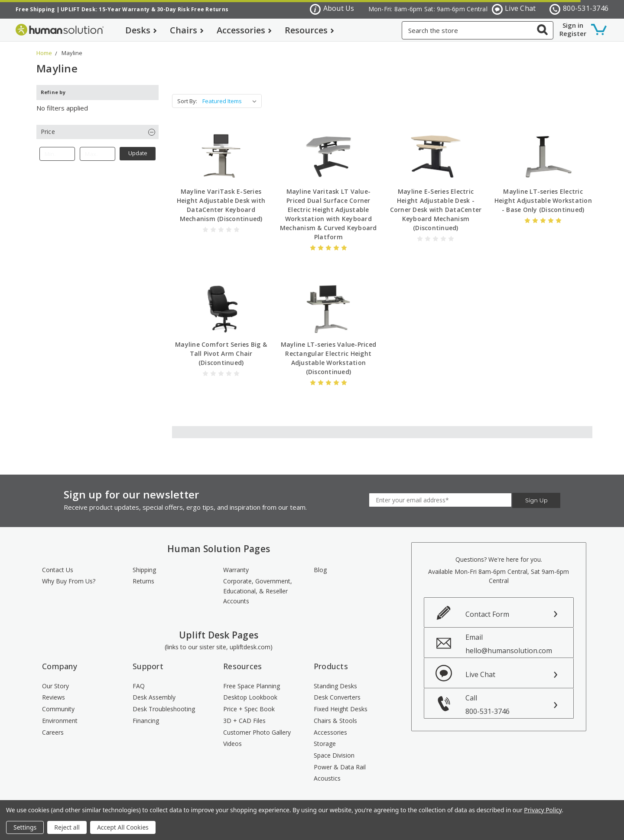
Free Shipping (35, 9)
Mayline (72, 53)
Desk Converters (337, 697)
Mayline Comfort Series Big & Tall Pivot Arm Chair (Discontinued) (221, 353)
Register (573, 33)
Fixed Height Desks (341, 709)
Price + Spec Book (249, 709)
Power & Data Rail (340, 767)
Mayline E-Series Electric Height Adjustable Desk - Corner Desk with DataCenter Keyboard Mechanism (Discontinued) (436, 210)
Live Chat (514, 9)
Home (44, 53)
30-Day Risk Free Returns (193, 9)
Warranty (236, 570)
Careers (53, 732)
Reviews (54, 697)
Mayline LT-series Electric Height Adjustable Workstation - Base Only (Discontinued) (543, 200)
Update (138, 153)
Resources (309, 30)
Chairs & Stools (335, 721)
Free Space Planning (252, 686)
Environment (60, 721)
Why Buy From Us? (69, 581)
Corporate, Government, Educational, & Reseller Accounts (258, 591)
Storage (325, 744)
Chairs (187, 30)
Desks (141, 30)
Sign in (573, 25)
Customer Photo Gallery (257, 732)
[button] (97, 132)
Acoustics (327, 778)
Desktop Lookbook (250, 697)
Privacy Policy (543, 810)
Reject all (67, 827)
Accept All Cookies (123, 827)
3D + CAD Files (244, 721)
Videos (232, 744)
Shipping (144, 570)
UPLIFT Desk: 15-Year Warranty (105, 9)
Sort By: (187, 101)
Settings (25, 827)
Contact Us (58, 570)
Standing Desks (335, 686)
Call (520, 705)
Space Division (334, 755)
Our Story (55, 686)
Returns (143, 581)
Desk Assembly (154, 697)
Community (58, 709)
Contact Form (487, 614)
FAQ (139, 686)
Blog (320, 570)
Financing (146, 721)
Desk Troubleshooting (164, 709)
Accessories (244, 30)
